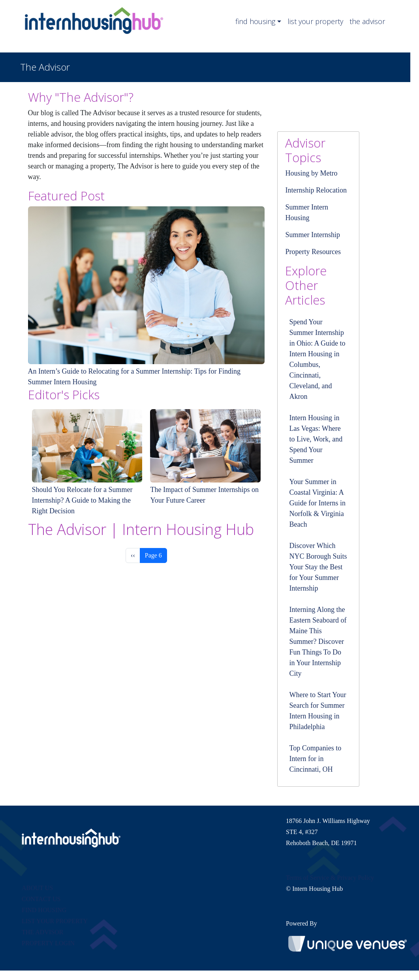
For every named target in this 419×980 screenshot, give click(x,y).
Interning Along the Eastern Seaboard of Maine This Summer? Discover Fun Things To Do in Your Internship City (318, 641)
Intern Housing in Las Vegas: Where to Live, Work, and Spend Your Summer (316, 439)
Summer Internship (312, 235)
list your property (315, 21)
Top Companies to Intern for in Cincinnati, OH (315, 759)
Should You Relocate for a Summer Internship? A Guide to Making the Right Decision (82, 500)
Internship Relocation (316, 190)
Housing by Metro (311, 173)
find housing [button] (255, 21)
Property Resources (313, 252)
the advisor (367, 21)
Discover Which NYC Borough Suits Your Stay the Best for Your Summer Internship (318, 567)
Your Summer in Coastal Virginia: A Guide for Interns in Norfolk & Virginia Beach (317, 503)
